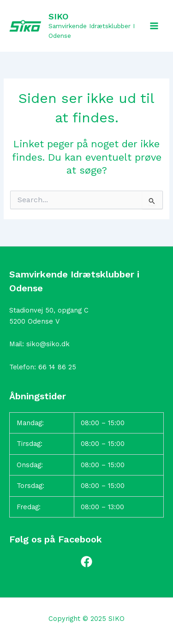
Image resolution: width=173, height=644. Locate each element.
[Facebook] (86, 562)
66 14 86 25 (57, 367)
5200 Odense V (34, 321)
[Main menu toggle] (154, 26)
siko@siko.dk (48, 344)
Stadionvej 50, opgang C (49, 310)
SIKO (58, 16)
